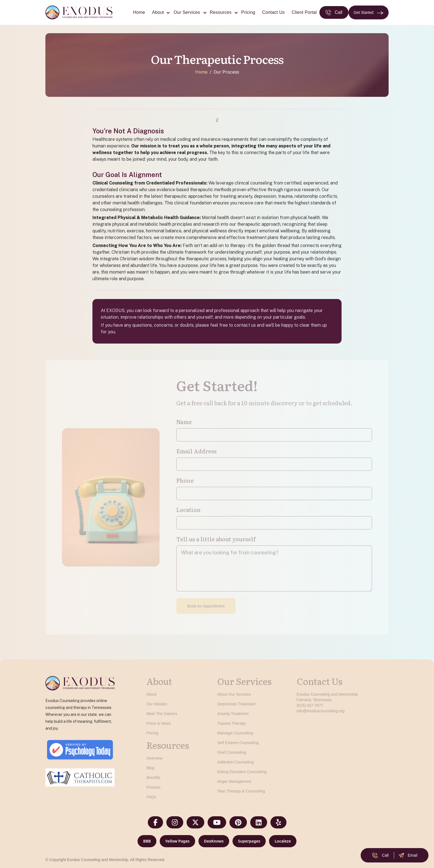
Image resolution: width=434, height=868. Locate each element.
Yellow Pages (177, 841)
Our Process (226, 72)
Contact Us (273, 12)
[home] (79, 12)
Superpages (249, 841)
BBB (147, 841)
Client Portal (304, 12)
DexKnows (214, 841)
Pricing (248, 12)
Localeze (283, 841)
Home (139, 12)
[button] (159, 12)
